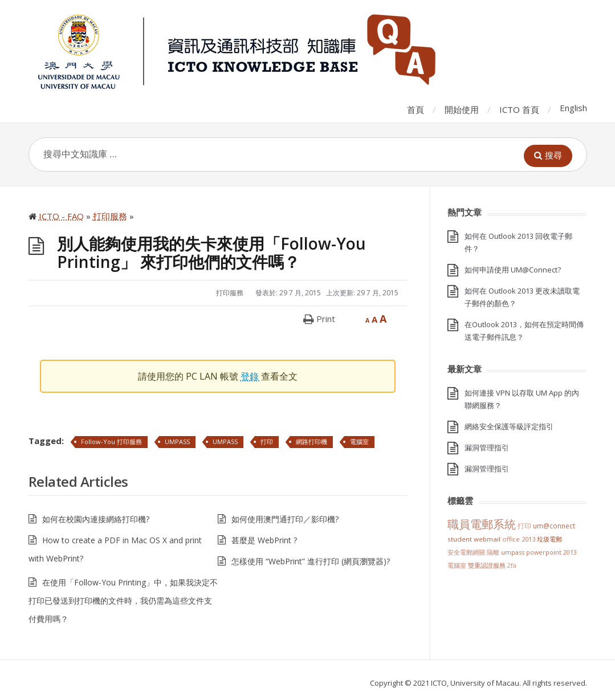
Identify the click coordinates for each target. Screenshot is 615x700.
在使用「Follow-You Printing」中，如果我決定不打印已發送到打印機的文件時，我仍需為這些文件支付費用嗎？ (123, 601)
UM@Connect (554, 526)
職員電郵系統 (482, 524)
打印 (267, 441)
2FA (512, 565)
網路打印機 (311, 441)
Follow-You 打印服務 (111, 441)
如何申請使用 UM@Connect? (513, 270)
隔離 (493, 552)
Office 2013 (519, 539)
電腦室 (359, 441)
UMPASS (177, 441)
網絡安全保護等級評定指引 (509, 426)
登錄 (251, 376)
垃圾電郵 (549, 539)
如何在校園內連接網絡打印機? (96, 519)
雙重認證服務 (487, 565)
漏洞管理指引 (487, 447)
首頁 (416, 109)
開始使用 (462, 109)
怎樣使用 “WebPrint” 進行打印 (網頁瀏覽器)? (311, 561)
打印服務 (230, 293)
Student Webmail (474, 539)
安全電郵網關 (466, 552)
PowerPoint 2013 (551, 552)
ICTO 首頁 (519, 109)
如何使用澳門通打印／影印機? (285, 519)
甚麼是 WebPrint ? (264, 540)
